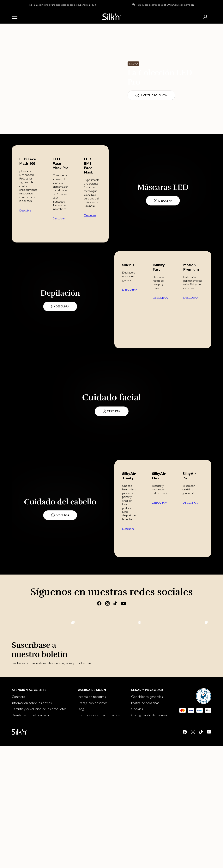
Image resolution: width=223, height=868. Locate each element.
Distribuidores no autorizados (99, 837)
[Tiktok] (115, 603)
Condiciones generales (147, 818)
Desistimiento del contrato (30, 837)
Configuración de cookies (149, 837)
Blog (81, 830)
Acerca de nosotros (92, 818)
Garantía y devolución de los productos (39, 830)
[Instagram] (107, 603)
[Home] (112, 17)
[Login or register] (205, 17)
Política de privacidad (145, 824)
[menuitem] (39, 818)
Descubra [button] (128, 529)
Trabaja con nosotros (93, 824)
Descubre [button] (25, 210)
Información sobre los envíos (32, 824)
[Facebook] (99, 603)
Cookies (137, 830)
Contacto (18, 818)
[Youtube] (124, 603)
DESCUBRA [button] (130, 289)
